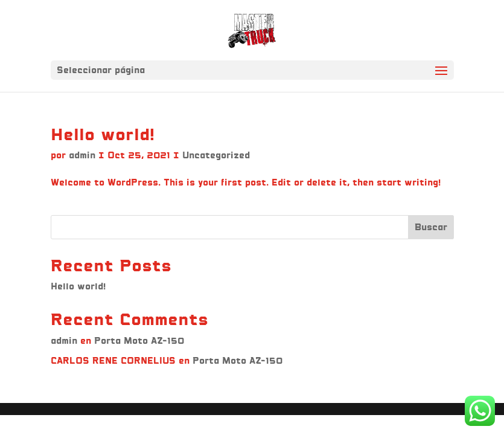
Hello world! (103, 134)
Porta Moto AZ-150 (139, 340)
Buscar (431, 227)
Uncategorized (216, 155)
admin (82, 155)
